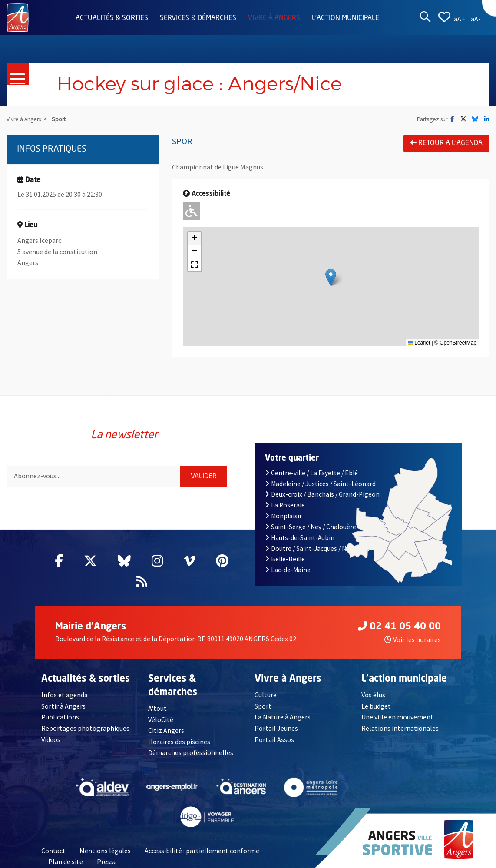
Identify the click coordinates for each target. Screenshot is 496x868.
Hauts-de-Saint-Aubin (300, 538)
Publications (60, 717)
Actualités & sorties (112, 18)
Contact (53, 851)
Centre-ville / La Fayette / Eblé (311, 473)
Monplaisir (283, 516)
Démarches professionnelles (191, 753)
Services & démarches (198, 18)
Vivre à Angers (274, 18)
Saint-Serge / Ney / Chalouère (311, 527)
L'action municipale (346, 18)
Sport (263, 706)
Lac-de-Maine (288, 570)
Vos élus (373, 695)
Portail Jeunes (276, 728)
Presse (107, 862)
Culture (266, 695)
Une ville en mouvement (398, 717)
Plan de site (66, 862)
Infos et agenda (65, 695)
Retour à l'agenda (446, 143)
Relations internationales (400, 728)
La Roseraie (285, 505)
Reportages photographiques (86, 728)
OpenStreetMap (458, 343)
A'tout (157, 708)
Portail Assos (274, 739)
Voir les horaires (413, 639)
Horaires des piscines (179, 742)
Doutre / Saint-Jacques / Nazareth (317, 548)
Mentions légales (105, 851)
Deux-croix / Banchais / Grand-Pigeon (322, 494)
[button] (331, 277)
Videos (51, 739)
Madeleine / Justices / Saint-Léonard (320, 484)
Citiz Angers (166, 730)
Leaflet (419, 343)
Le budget (376, 706)
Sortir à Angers (63, 706)
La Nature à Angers (283, 717)
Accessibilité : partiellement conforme (202, 851)
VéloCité (161, 719)
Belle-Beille (285, 559)
